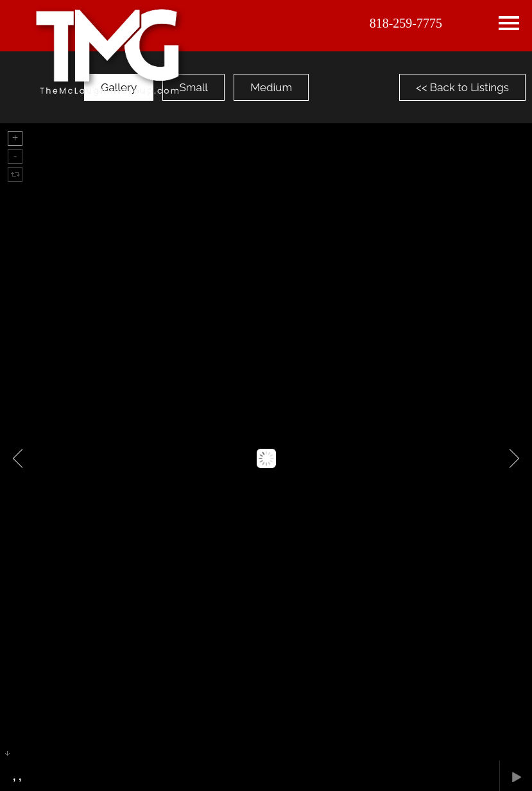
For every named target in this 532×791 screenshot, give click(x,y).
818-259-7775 (406, 23)
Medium (271, 87)
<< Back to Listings (462, 87)
